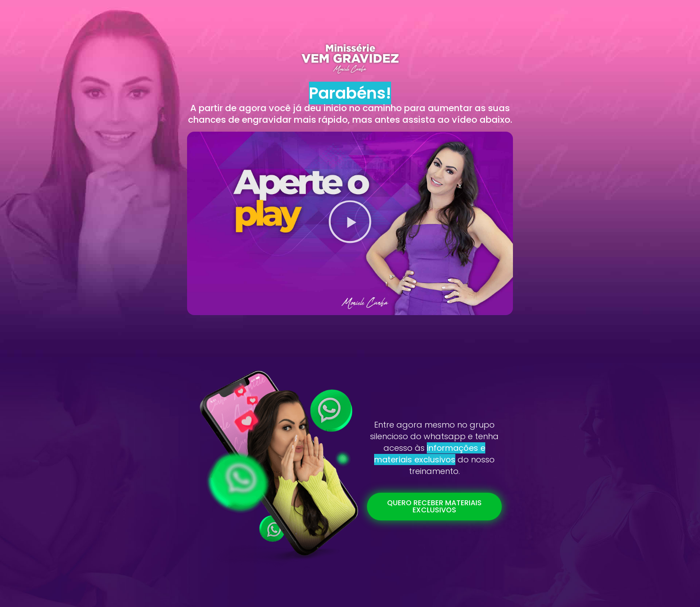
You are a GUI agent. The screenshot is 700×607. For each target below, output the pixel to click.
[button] (350, 223)
